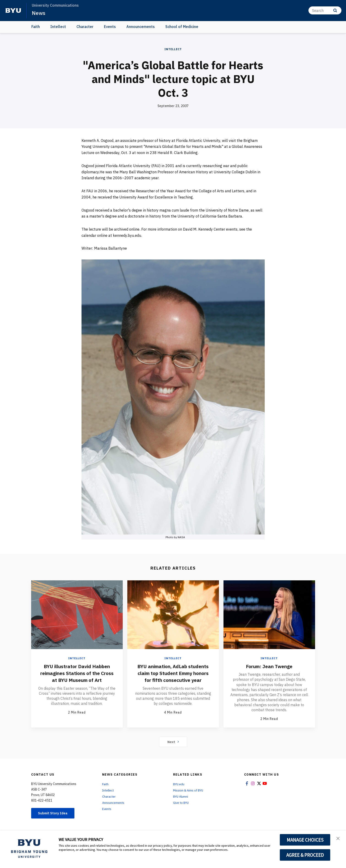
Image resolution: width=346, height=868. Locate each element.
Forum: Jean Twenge (269, 666)
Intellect (58, 27)
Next (173, 742)
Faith (36, 27)
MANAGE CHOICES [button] (305, 840)
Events (110, 27)
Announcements (141, 27)
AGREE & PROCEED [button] (305, 855)
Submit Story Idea (55, 814)
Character (85, 27)
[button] (338, 839)
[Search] (325, 10)
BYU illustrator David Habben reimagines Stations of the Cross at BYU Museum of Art (77, 673)
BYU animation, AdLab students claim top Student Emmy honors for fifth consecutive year (173, 676)
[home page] (13, 11)
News (39, 13)
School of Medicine (182, 27)
